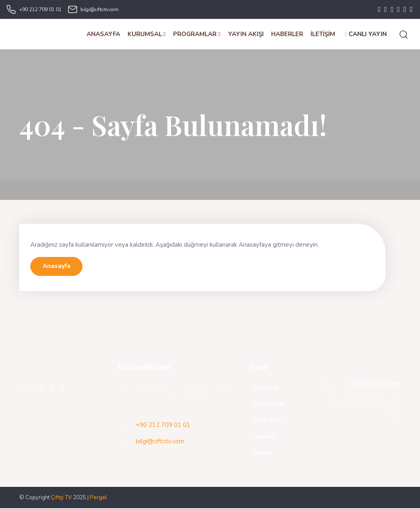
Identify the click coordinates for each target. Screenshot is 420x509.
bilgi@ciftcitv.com (99, 9)
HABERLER (287, 34)
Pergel (98, 498)
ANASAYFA (103, 34)
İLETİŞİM (323, 34)
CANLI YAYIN (366, 34)
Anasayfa (57, 267)
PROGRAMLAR (197, 34)
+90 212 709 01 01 (40, 9)
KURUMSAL (147, 34)
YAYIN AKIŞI (246, 34)
